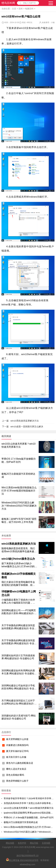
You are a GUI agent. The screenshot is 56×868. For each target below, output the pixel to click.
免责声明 (22, 843)
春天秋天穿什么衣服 (16, 757)
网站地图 (10, 843)
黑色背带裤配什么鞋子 (17, 781)
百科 (21, 9)
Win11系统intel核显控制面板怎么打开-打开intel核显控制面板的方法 (19, 491)
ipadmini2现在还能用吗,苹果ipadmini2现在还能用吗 (29, 813)
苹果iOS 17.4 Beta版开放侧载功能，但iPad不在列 (29, 817)
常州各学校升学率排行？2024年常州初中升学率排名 (30, 798)
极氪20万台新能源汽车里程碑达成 (21, 822)
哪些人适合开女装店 (16, 769)
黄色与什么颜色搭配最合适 (20, 763)
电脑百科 (29, 9)
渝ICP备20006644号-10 (27, 855)
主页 (14, 9)
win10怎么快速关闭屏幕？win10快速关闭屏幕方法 (29, 808)
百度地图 (46, 843)
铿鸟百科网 (8, 3)
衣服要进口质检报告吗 (17, 745)
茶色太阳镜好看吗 (15, 775)
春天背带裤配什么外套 (17, 739)
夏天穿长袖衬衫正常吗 (17, 751)
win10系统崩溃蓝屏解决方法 (19, 544)
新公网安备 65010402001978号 (22, 860)
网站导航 (34, 843)
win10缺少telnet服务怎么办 (18, 559)
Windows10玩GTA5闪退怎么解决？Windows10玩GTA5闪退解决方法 (19, 506)
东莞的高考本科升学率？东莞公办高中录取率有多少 (29, 803)
